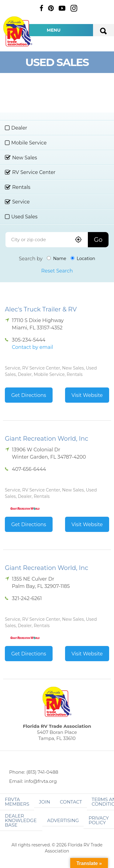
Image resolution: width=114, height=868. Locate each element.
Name (57, 259)
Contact (71, 802)
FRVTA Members (17, 802)
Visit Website (87, 395)
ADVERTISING (63, 820)
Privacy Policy (98, 820)
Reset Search (57, 271)
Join (45, 802)
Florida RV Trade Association (18, 31)
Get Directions (29, 395)
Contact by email (32, 347)
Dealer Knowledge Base (21, 820)
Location (83, 259)
